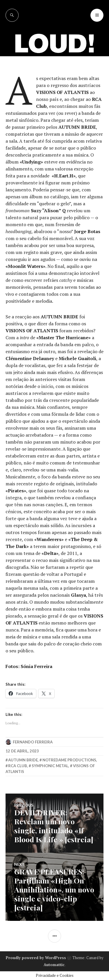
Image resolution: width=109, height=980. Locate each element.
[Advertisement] (54, 79)
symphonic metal (50, 766)
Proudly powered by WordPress (36, 958)
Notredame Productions (69, 760)
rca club (18, 766)
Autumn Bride (23, 760)
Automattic (54, 965)
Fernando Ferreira (33, 742)
